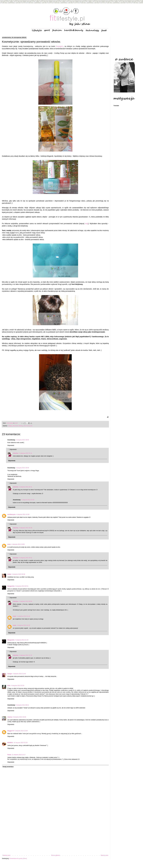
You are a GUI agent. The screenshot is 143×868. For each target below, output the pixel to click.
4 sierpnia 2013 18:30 (22, 440)
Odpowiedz (11, 445)
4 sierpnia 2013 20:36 (26, 528)
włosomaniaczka (28, 426)
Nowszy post (6, 855)
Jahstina (16, 453)
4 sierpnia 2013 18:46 (22, 468)
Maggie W (11, 731)
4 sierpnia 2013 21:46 (19, 674)
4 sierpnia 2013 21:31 (26, 453)
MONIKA (10, 743)
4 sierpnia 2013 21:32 (23, 625)
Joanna (10, 717)
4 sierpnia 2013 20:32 (26, 558)
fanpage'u (60, 46)
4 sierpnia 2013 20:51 (22, 586)
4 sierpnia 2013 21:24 (23, 616)
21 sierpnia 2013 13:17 (19, 755)
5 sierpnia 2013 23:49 (21, 731)
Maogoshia (11, 586)
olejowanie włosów (18, 426)
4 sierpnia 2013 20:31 (26, 487)
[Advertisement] (55, 836)
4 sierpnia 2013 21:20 (22, 640)
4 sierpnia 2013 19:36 (18, 544)
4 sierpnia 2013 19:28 (23, 514)
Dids (9, 686)
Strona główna (55, 855)
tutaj (86, 224)
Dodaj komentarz (8, 767)
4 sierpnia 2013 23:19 (18, 686)
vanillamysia (11, 514)
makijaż (10, 426)
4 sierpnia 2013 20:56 (26, 601)
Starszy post (104, 855)
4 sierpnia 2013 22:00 (28, 500)
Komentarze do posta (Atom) (18, 859)
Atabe (9, 574)
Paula (9, 755)
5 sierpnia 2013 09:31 (22, 705)
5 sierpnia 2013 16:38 (19, 717)
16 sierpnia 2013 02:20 (21, 743)
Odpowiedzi (13, 449)
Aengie (10, 674)
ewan (9, 544)
